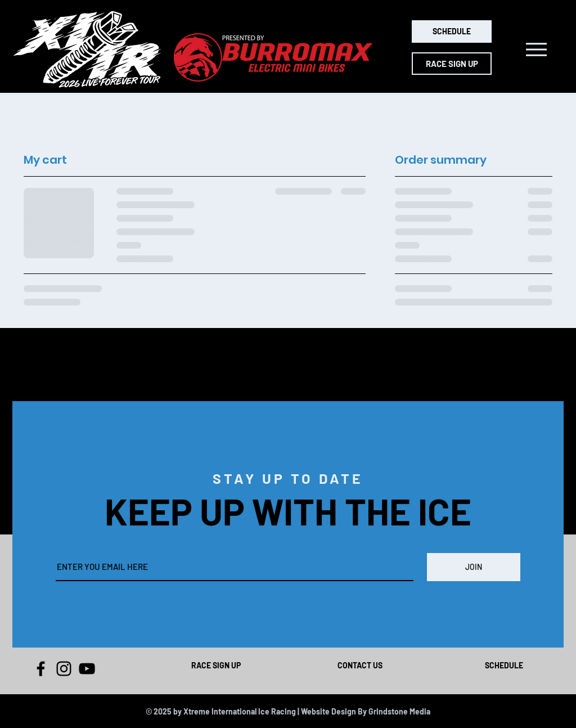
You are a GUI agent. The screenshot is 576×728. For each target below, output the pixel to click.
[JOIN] (474, 567)
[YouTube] (87, 669)
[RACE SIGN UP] (452, 64)
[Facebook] (41, 669)
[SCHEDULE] (452, 32)
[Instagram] (64, 669)
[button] (536, 50)
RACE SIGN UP (216, 665)
